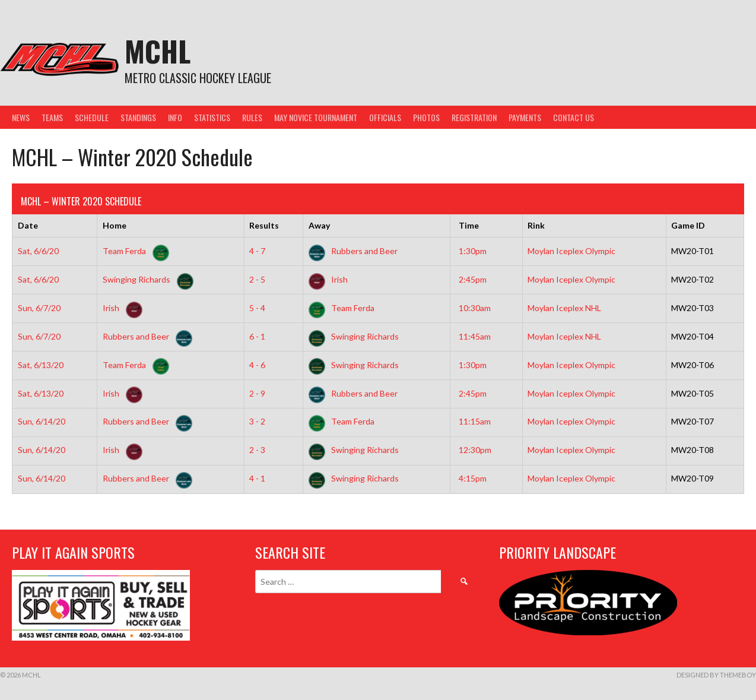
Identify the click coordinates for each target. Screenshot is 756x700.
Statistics (212, 117)
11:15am (475, 421)
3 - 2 (257, 421)
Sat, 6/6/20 (38, 251)
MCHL (158, 51)
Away (319, 225)
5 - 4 (257, 308)
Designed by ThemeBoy (716, 675)
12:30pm (475, 450)
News (21, 117)
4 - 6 (257, 365)
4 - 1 (257, 478)
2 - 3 (257, 450)
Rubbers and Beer (353, 251)
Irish (328, 279)
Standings (138, 117)
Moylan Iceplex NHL (564, 308)
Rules (252, 117)
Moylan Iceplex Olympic (571, 251)
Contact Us (574, 117)
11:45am (475, 336)
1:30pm (473, 251)
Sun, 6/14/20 (42, 421)
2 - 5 (257, 279)
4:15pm (473, 478)
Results (264, 225)
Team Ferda (134, 251)
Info (175, 117)
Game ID (688, 225)
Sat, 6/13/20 (41, 365)
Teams (52, 117)
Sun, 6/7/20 (39, 308)
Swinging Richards (146, 279)
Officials (385, 117)
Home (115, 225)
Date (28, 225)
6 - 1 (257, 336)
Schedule (92, 117)
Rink (536, 225)
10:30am (475, 308)
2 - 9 (257, 393)
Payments (525, 117)
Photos (426, 117)
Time (469, 225)
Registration (474, 117)
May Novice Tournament (316, 117)
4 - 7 (257, 251)
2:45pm (473, 279)
